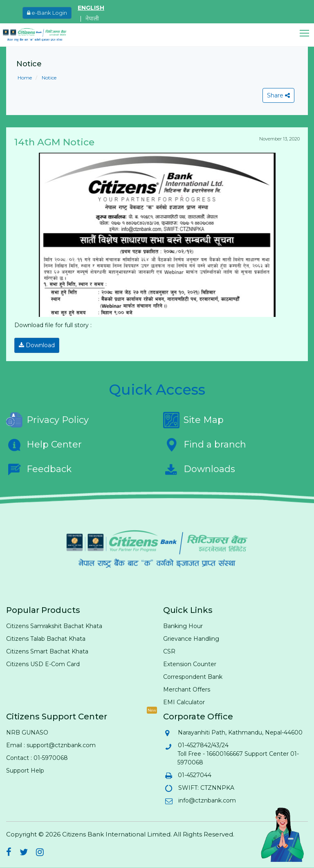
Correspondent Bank (193, 677)
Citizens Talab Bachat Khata (46, 639)
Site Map (193, 420)
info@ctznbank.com (207, 800)
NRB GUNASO (27, 732)
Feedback (39, 469)
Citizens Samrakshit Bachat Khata (54, 626)
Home (25, 78)
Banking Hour (183, 626)
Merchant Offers (187, 689)
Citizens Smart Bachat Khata (47, 651)
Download (37, 345)
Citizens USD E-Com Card (43, 664)
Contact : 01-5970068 (37, 758)
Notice (48, 78)
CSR (169, 651)
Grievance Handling (191, 639)
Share (278, 95)
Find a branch (205, 445)
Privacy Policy (47, 420)
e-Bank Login (47, 13)
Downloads (199, 469)
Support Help (25, 771)
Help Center (44, 445)
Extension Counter (190, 664)
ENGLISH (91, 8)
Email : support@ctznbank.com (51, 745)
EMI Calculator (184, 702)
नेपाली (92, 18)
